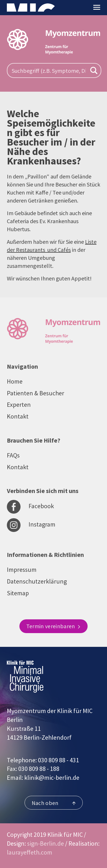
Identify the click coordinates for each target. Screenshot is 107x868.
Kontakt (18, 416)
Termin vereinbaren (53, 626)
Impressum (22, 569)
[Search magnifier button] (94, 70)
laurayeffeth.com (30, 852)
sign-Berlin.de (46, 843)
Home (15, 381)
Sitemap (18, 593)
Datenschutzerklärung (37, 581)
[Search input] (49, 70)
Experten (19, 404)
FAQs (13, 455)
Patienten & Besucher (36, 393)
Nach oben (54, 803)
